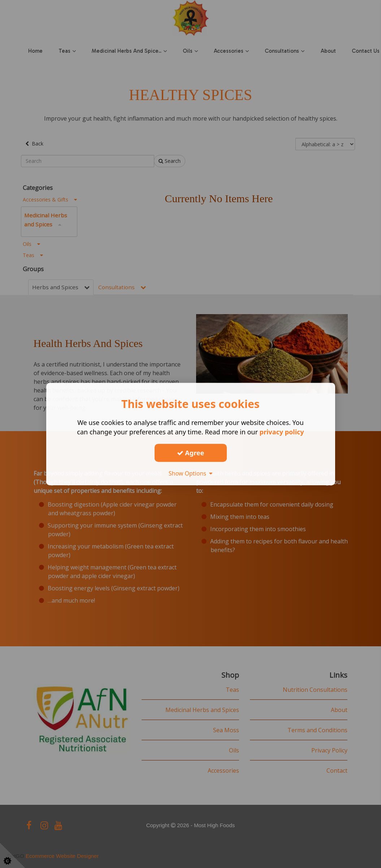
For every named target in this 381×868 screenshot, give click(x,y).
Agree (191, 453)
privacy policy (282, 432)
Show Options (191, 473)
